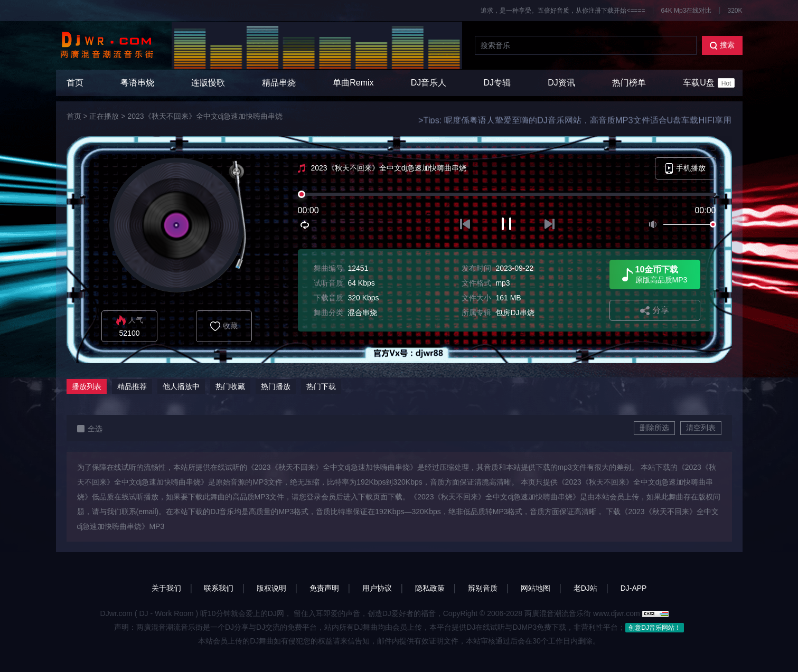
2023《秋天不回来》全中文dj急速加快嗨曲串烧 (205, 116)
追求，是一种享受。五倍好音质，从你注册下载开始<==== (563, 11)
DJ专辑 (497, 83)
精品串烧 (279, 83)
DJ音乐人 (429, 83)
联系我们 (219, 588)
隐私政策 (430, 588)
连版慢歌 (208, 83)
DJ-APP (634, 588)
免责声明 (324, 588)
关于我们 (166, 588)
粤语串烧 (137, 83)
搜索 (722, 45)
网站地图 (536, 588)
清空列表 (701, 428)
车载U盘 (709, 83)
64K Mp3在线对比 (686, 11)
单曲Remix (353, 83)
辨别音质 (483, 588)
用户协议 (377, 588)
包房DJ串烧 (515, 313)
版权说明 (271, 588)
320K (735, 11)
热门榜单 (629, 83)
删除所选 (654, 428)
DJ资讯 (561, 83)
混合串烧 (362, 313)
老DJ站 (585, 588)
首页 (75, 83)
